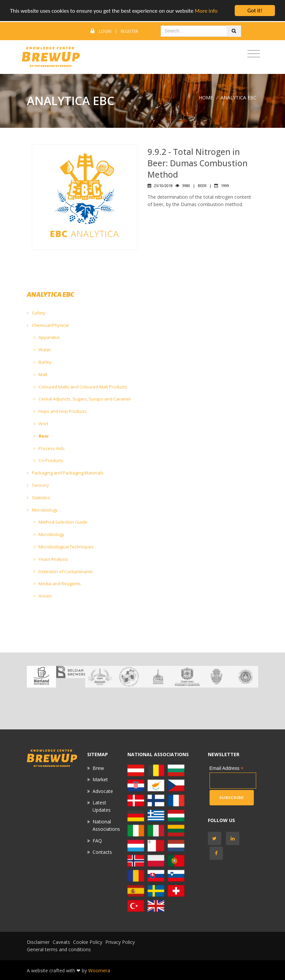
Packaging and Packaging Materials (65, 473)
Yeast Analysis (51, 559)
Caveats (61, 942)
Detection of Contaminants (63, 571)
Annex (43, 596)
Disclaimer (38, 942)
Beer (41, 436)
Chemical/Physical (48, 325)
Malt (40, 374)
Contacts (102, 852)
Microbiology (42, 510)
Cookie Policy (88, 942)
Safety (36, 313)
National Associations (106, 825)
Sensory (38, 485)
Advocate (103, 791)
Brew (98, 768)
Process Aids (49, 448)
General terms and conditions (59, 949)
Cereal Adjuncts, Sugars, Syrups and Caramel (82, 399)
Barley (43, 362)
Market (100, 779)
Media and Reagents (57, 584)
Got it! (255, 11)
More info (206, 11)
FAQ (97, 841)
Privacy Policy (120, 942)
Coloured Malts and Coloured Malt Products (80, 387)
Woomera (99, 970)
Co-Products (48, 460)
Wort (41, 424)
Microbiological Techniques (64, 547)
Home (206, 98)
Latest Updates (102, 806)
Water (42, 350)
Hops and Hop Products (60, 411)
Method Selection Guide (61, 522)
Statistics (38, 498)
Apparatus (47, 337)
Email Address (227, 768)
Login (105, 31)
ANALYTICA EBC (239, 98)
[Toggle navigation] (254, 54)
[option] (41, 677)
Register (129, 31)
